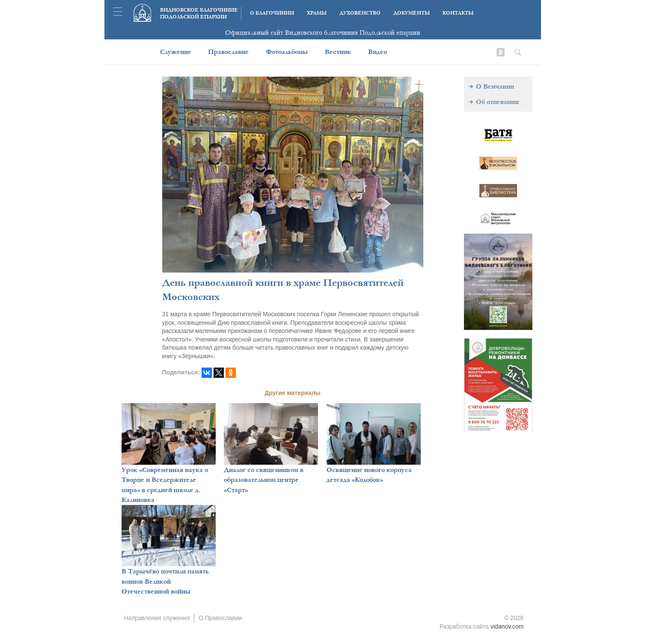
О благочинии (272, 13)
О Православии (220, 618)
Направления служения (157, 618)
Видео (377, 52)
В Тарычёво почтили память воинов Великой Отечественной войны (165, 581)
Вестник (338, 52)
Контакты (458, 13)
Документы (412, 13)
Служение (176, 52)
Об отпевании (497, 102)
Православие (228, 52)
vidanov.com (507, 626)
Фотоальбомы (287, 52)
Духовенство (360, 13)
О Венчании (495, 86)
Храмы (317, 13)
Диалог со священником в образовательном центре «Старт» (264, 480)
